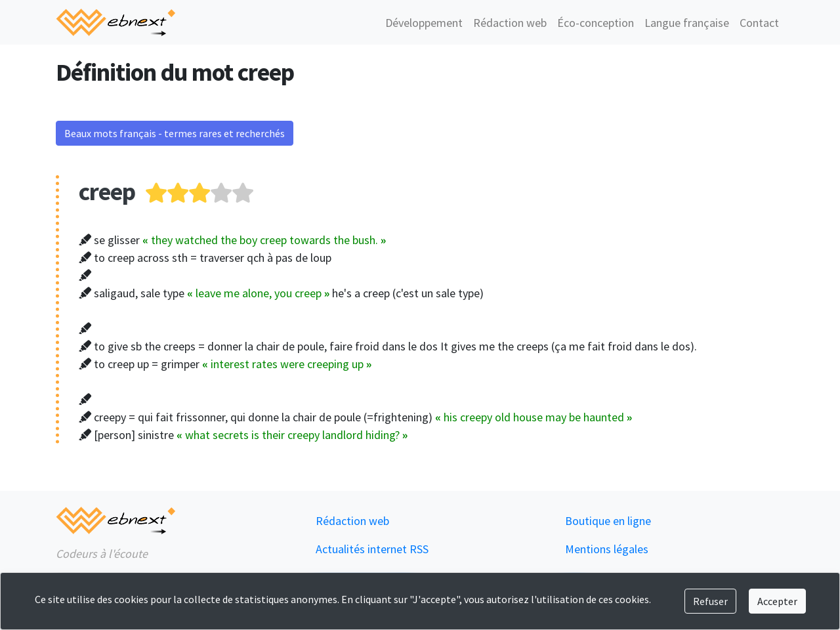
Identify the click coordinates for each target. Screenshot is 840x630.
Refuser (710, 601)
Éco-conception (596, 23)
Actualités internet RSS (372, 549)
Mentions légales (607, 549)
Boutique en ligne (608, 521)
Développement (424, 23)
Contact (759, 23)
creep (107, 191)
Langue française (687, 23)
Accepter (777, 601)
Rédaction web (510, 23)
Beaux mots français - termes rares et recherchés (175, 133)
